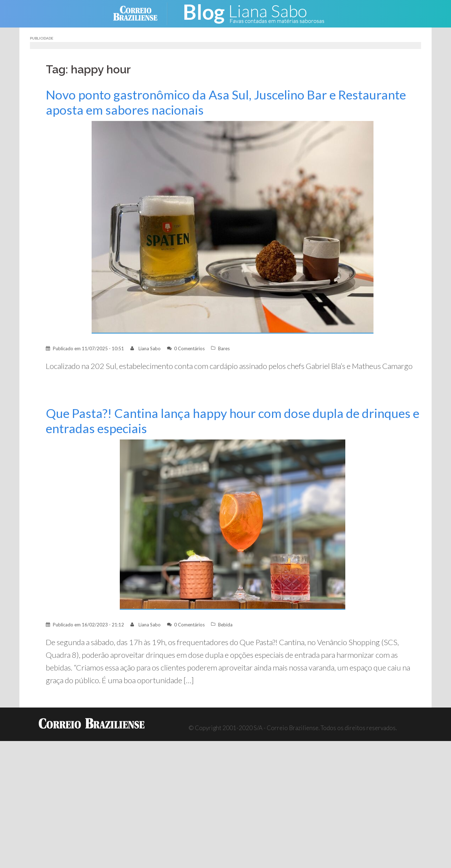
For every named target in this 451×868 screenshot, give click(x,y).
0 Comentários (189, 348)
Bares (224, 348)
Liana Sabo (150, 348)
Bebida (225, 625)
